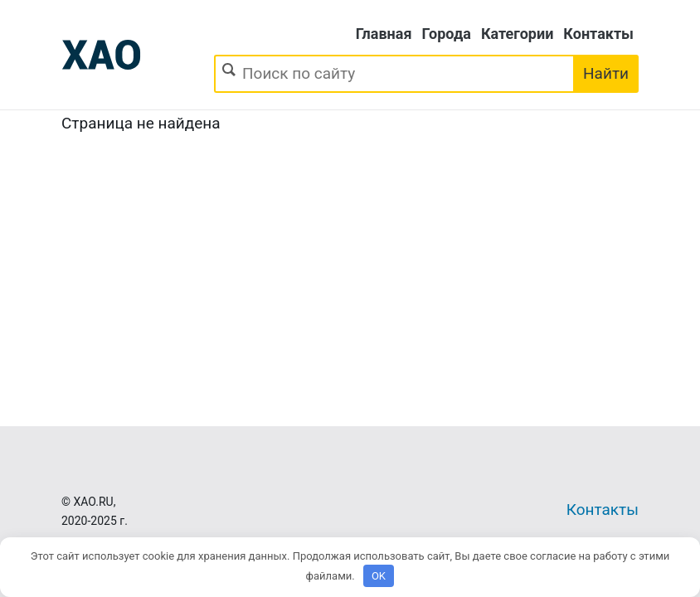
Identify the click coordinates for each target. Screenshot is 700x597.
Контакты (598, 34)
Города (447, 34)
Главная (384, 34)
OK (379, 576)
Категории (517, 34)
